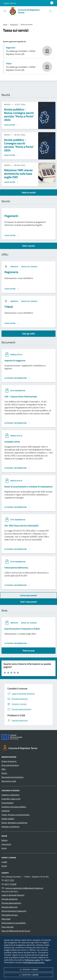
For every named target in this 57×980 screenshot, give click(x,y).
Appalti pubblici (8, 819)
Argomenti (14, 24)
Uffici (4, 769)
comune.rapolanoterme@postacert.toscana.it (24, 888)
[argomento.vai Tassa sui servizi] (29, 267)
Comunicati (6, 844)
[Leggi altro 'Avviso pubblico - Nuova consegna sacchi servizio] (11, 125)
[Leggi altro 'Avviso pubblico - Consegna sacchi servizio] (11, 155)
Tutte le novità (29, 193)
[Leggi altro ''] (12, 289)
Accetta (28, 975)
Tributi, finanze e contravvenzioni (16, 815)
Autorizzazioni (7, 803)
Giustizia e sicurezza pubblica (14, 807)
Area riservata (7, 927)
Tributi (9, 63)
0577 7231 (9, 880)
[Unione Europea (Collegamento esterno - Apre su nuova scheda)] (28, 737)
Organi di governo (9, 761)
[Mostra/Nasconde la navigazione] (5, 11)
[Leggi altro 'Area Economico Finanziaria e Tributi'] (17, 643)
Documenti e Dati (9, 781)
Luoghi (4, 862)
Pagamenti (11, 216)
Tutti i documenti (28, 602)
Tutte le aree (29, 651)
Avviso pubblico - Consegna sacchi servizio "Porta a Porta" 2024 (19, 145)
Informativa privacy (10, 915)
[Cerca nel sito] (50, 11)
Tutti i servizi (28, 246)
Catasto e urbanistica (10, 795)
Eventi (4, 866)
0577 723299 (11, 884)
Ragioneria (11, 48)
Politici (4, 773)
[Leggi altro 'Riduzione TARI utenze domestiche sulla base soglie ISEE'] (11, 182)
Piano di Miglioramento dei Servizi (16, 931)
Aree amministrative (10, 765)
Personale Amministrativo (12, 777)
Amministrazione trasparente (14, 911)
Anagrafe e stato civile (11, 799)
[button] (10, 3)
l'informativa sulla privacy (33, 962)
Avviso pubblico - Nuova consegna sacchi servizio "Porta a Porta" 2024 (19, 115)
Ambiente (6, 811)
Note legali (6, 919)
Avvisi (4, 848)
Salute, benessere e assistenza (14, 823)
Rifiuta (28, 970)
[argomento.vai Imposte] (15, 267)
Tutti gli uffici (29, 334)
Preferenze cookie (32, 960)
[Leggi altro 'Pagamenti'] (12, 235)
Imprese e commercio (10, 827)
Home (5, 24)
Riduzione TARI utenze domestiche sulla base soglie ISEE (18, 174)
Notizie (4, 840)
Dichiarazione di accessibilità (14, 923)
